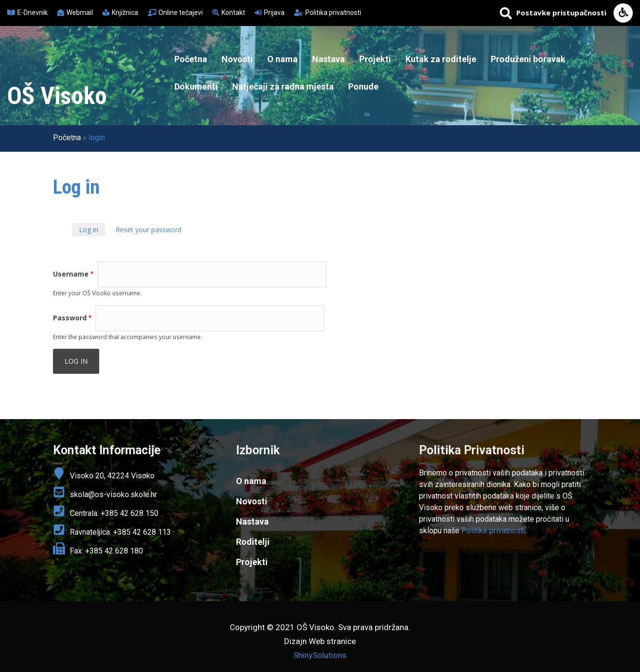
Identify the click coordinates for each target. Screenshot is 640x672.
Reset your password (149, 230)
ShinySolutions (320, 655)
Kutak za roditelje (441, 59)
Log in (92, 231)
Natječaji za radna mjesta (283, 86)
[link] (503, 450)
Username (71, 274)
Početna (191, 59)
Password (70, 318)
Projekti (375, 59)
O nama (282, 59)
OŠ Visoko (57, 96)
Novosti (237, 59)
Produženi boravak (528, 59)
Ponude (363, 86)
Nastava (328, 59)
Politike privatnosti (493, 531)
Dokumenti (196, 86)
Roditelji (253, 542)
